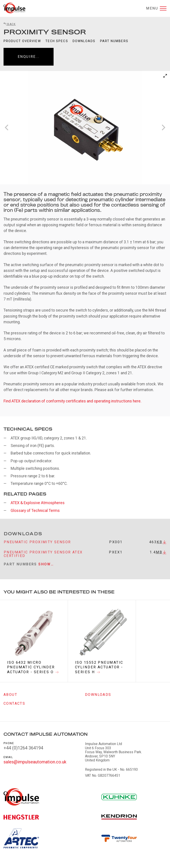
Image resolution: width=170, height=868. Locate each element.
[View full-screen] (165, 76)
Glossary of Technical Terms (35, 511)
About (10, 695)
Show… (46, 569)
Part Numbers (114, 41)
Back (10, 24)
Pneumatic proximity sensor (37, 547)
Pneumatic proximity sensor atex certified (43, 559)
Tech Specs (57, 41)
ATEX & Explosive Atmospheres (38, 503)
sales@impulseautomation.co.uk (35, 762)
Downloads (84, 41)
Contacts (14, 703)
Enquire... (29, 57)
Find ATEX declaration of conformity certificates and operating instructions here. (72, 401)
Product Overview (22, 41)
